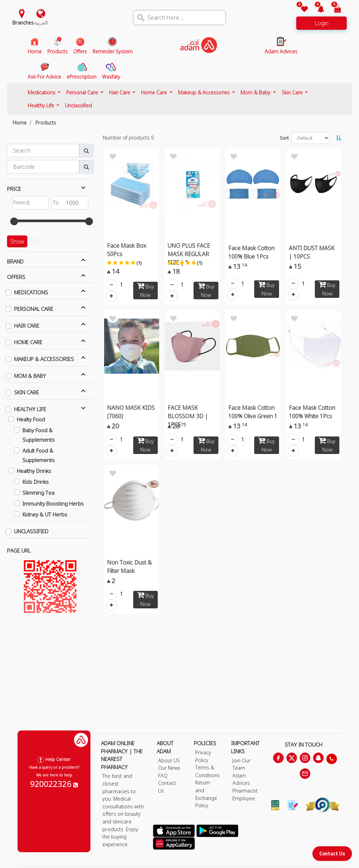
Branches (23, 23)
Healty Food (31, 419)
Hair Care (120, 92)
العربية (41, 23)
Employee (244, 798)
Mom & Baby (256, 92)
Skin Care (293, 92)
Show (17, 241)
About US (169, 760)
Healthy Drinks (34, 471)
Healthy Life (42, 105)
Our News (169, 768)
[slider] (14, 221)
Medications (42, 92)
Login (321, 23)
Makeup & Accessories (205, 92)
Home (20, 123)
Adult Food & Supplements (39, 455)
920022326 (54, 784)
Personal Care (83, 92)
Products (46, 123)
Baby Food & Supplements (39, 435)
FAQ (163, 776)
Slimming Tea (38, 493)
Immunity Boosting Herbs (53, 503)
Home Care (155, 92)
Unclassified (78, 105)
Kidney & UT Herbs (45, 514)
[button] (317, 10)
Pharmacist (245, 791)
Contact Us (332, 853)
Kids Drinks (36, 482)
